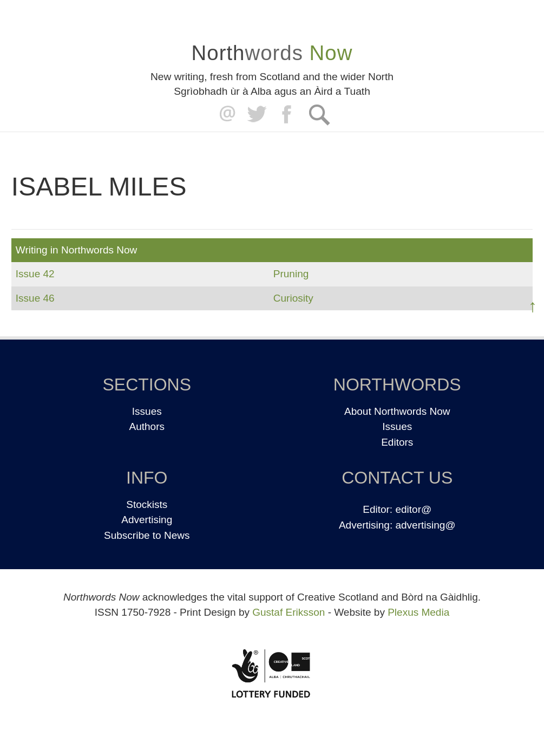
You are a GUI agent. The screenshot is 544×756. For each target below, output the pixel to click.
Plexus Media (418, 612)
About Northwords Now (397, 411)
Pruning (291, 274)
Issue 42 (35, 274)
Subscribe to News (147, 535)
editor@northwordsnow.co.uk (225, 115)
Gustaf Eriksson (289, 612)
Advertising (147, 520)
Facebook (288, 115)
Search (319, 115)
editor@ (413, 509)
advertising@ (425, 525)
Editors (397, 442)
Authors (147, 426)
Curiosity (293, 298)
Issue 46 (35, 298)
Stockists (147, 504)
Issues (147, 411)
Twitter (256, 115)
